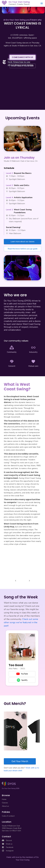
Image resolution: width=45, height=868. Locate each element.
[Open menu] (42, 3)
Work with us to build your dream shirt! (21, 769)
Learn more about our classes (22, 242)
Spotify (22, 680)
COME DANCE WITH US (22, 57)
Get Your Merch (20, 761)
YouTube (22, 674)
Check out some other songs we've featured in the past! (21, 622)
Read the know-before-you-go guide (23, 249)
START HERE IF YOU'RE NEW (22, 66)
